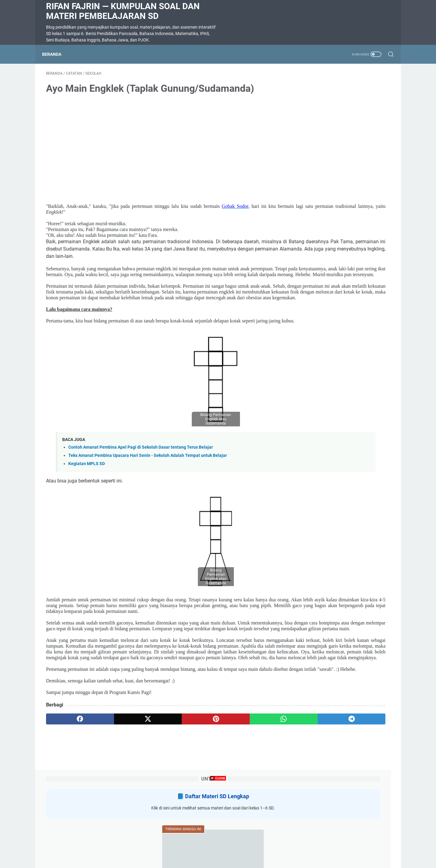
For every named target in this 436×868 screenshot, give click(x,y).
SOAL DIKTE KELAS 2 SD (330, 287)
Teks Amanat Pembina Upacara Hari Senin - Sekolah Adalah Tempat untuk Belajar (148, 496)
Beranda (56, 54)
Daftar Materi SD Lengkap (348, 94)
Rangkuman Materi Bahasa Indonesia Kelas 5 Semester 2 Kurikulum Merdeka (336, 375)
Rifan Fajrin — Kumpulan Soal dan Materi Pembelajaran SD (123, 11)
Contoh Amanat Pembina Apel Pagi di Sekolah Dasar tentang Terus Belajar (141, 488)
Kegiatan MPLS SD (87, 504)
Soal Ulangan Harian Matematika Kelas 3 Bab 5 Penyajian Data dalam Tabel (343, 199)
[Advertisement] (218, 825)
